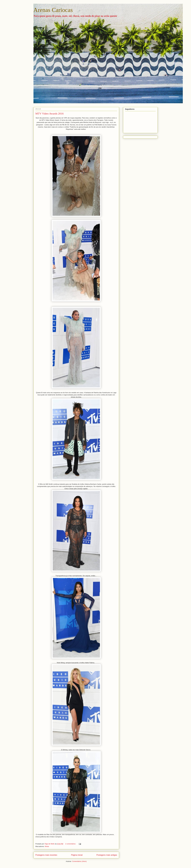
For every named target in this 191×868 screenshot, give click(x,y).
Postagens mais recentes (46, 855)
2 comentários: (71, 844)
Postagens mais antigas (107, 855)
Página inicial (77, 855)
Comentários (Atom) (79, 861)
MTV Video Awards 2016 (50, 114)
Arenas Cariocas (53, 10)
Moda (47, 846)
